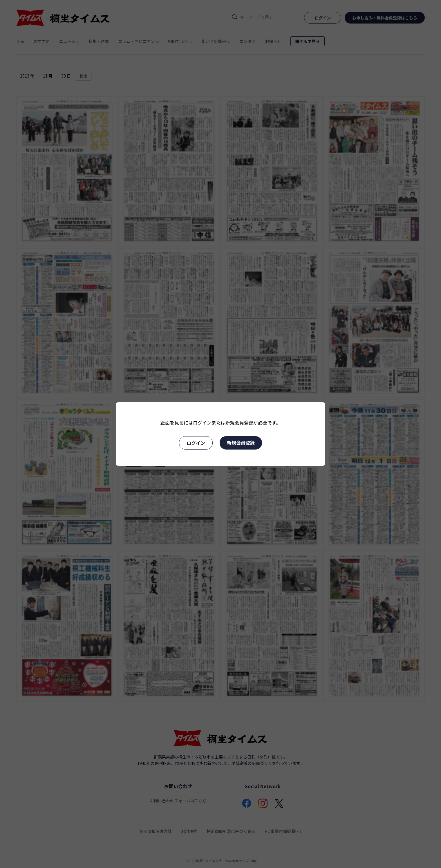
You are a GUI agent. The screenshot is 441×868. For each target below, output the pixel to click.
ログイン (196, 443)
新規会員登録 (241, 443)
